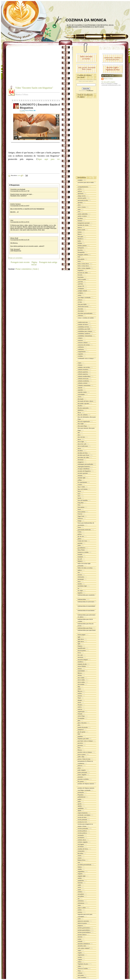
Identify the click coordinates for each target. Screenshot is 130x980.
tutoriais (80, 937)
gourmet (80, 543)
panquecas (81, 729)
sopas (79, 905)
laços (79, 581)
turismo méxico (82, 935)
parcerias (80, 745)
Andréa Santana (15, 204)
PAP (79, 734)
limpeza (80, 646)
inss (79, 572)
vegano (80, 953)
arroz (79, 205)
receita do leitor (82, 817)
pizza (79, 768)
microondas (81, 684)
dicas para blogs (82, 426)
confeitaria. (81, 349)
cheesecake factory (83, 306)
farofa (80, 498)
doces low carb (82, 444)
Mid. (79, 687)
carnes (80, 295)
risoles (80, 856)
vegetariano (81, 955)
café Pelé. (81, 284)
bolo (79, 257)
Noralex (80, 705)
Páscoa (80, 750)
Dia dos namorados (83, 408)
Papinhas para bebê (83, 739)
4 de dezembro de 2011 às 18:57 (20, 206)
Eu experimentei (82, 482)
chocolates (81, 311)
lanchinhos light (82, 586)
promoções (81, 792)
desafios (80, 406)
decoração (81, 399)
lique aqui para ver (49, 159)
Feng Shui (81, 503)
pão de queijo (82, 732)
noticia (80, 707)
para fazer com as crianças (85, 741)
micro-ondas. (82, 682)
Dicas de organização (84, 421)
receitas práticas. (83, 833)
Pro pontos (81, 781)
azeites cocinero (82, 216)
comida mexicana (83, 322)
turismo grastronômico (84, 932)
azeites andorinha (83, 214)
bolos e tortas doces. (84, 266)
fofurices (80, 518)
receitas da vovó (82, 822)
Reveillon (81, 853)
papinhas (80, 736)
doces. (80, 448)
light (79, 637)
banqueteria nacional (84, 223)
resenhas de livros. (83, 849)
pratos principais (83, 772)
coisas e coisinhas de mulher (86, 318)
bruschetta (81, 277)
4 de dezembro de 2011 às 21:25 (20, 240)
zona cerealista (82, 977)
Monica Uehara (108, 79)
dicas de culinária (83, 415)
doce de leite (81, 437)
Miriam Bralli (14, 238)
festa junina (81, 507)
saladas (80, 869)
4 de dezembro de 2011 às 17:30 (20, 191)
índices (80, 570)
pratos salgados (82, 775)
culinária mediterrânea (84, 376)
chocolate (81, 309)
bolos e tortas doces (83, 264)
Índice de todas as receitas (85, 568)
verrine (80, 957)
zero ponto (81, 975)
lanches (80, 584)
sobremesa (81, 901)
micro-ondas (81, 680)
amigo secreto (82, 196)
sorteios (80, 912)
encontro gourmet (83, 473)
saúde (79, 885)
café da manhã (82, 279)
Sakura (80, 867)
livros (79, 653)
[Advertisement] (30, 67)
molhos (80, 693)
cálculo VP (81, 286)
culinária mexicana (83, 378)
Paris (79, 748)
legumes (80, 593)
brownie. (80, 275)
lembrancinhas (82, 599)
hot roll (80, 559)
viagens (80, 959)
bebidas (80, 243)
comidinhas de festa (83, 327)
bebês (79, 241)
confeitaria (81, 347)
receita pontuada (82, 819)
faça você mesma (83, 489)
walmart (80, 973)
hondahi (80, 554)
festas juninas (82, 512)
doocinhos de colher (84, 457)
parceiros (80, 743)
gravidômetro (82, 548)
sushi (79, 919)
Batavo (80, 234)
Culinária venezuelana (84, 385)
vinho (79, 966)
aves (79, 212)
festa (79, 505)
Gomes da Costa (82, 541)
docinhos (80, 451)
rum (79, 862)
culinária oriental (83, 383)
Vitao (79, 971)
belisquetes (81, 248)
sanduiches (81, 880)
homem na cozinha (83, 552)
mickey (80, 675)
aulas (79, 209)
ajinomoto (81, 193)
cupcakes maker (82, 392)
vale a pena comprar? (84, 948)
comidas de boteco (83, 324)
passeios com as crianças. (85, 752)
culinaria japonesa (83, 372)
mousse (80, 696)
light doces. (81, 641)
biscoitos (80, 250)
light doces (81, 639)
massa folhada (82, 666)
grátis (79, 545)
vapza (79, 950)
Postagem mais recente (20, 262)
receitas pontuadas (83, 828)
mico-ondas (81, 678)
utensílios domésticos (84, 944)
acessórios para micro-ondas (86, 182)
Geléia (80, 532)
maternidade (81, 671)
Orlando (80, 714)
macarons (81, 657)
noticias (80, 709)
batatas (80, 232)
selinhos (80, 892)
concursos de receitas (84, 345)
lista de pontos (82, 650)
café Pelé (80, 282)
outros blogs (81, 716)
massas (80, 669)
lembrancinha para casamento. (86, 595)
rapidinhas (81, 808)
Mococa (80, 691)
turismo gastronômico (84, 930)
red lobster (81, 846)
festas (79, 509)
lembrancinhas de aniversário (86, 602)
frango (80, 521)
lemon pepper (82, 635)
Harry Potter (81, 550)
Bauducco (81, 239)
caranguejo (81, 288)
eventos (80, 485)
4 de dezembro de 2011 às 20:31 (20, 222)
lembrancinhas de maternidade (86, 606)
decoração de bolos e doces (86, 401)
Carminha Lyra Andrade (18, 189)
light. (79, 644)
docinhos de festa (83, 453)
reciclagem (81, 844)
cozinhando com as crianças (86, 358)
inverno (80, 575)
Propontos (81, 795)
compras (80, 338)
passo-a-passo (82, 754)
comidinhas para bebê (84, 329)
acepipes (80, 180)
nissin (79, 702)
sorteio (80, 910)
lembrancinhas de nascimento (86, 610)
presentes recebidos (83, 779)
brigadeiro (81, 270)
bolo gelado (81, 259)
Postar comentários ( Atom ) (27, 269)
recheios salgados (83, 842)
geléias (80, 534)
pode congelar (82, 770)
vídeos (80, 962)
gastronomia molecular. (84, 530)
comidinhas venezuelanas (85, 336)
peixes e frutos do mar (84, 759)
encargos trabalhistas (84, 469)
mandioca (81, 662)
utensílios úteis (82, 946)
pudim (80, 799)
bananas (80, 221)
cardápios (81, 293)
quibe (79, 801)
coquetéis (80, 354)
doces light (81, 442)
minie (79, 689)
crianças (80, 365)
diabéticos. (81, 410)
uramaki (80, 941)
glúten (80, 539)
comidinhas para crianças (85, 331)
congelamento (82, 352)
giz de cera (81, 536)
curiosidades (81, 394)
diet (79, 432)
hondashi (80, 557)
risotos (80, 858)
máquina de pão (82, 664)
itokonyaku (81, 577)
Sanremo (80, 883)
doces (79, 439)
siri (79, 899)
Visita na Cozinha (83, 968)
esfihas (80, 480)
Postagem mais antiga (48, 262)
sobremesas (81, 903)
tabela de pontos (82, 923)
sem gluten (81, 894)
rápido (80, 810)
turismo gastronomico (84, 928)
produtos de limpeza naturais (86, 784)
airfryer (80, 191)
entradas (80, 475)
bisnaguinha (81, 252)
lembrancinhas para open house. (87, 630)
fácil (79, 496)
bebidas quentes (82, 245)
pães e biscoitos (82, 723)
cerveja (80, 302)
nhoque (80, 700)
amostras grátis (82, 198)
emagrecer (81, 462)
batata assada (82, 230)
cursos (80, 397)
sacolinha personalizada (85, 865)
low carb (80, 655)
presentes (80, 777)
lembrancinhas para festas (85, 628)
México (80, 673)
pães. (79, 725)
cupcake (80, 388)
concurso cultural (83, 342)
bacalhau (80, 218)
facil (79, 494)
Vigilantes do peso (83, 964)
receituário (81, 835)
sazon (79, 887)
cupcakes (80, 390)
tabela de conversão (83, 921)
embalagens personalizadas (86, 464)
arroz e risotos (82, 207)
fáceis (79, 491)
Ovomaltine (81, 718)
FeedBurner (90, 91)
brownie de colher (83, 273)
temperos (80, 926)
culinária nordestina (83, 381)
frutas (79, 527)
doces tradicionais (83, 446)
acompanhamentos (83, 187)
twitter (80, 939)
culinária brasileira (83, 369)
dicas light (81, 424)
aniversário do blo (83, 200)
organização (81, 711)
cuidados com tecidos (84, 367)
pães (79, 720)
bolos (79, 261)
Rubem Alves (82, 860)
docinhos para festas (84, 455)
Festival (80, 514)
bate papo (81, 236)
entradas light (82, 478)
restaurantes (81, 851)
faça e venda (81, 487)
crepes (80, 363)
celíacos (80, 300)
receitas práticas (82, 831)
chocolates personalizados (85, 313)
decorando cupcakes (84, 403)
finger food (81, 516)
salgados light (82, 876)
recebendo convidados (84, 815)
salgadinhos (81, 871)
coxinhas (80, 356)
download (81, 460)
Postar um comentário (15, 258)
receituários (81, 837)
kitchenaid (81, 579)
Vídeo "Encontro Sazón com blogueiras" (34, 88)
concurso (80, 340)
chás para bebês (82, 304)
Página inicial (34, 263)
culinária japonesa (83, 374)
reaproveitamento (83, 813)
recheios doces (82, 840)
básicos (80, 227)
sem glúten (81, 896)
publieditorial (82, 797)
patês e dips (81, 757)
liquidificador (82, 648)
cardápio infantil (82, 291)
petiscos (80, 766)
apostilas (80, 202)
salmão (80, 878)
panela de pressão (83, 727)
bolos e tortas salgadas (84, 268)
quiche (80, 804)
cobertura (80, 315)
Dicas (79, 412)
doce (79, 435)
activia (80, 189)
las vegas (80, 590)
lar (79, 588)
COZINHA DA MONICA (86, 20)
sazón (19, 175)
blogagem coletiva (83, 255)
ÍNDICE (80, 561)
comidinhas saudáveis (84, 333)
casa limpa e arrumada (84, 297)
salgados (80, 874)
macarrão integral (83, 659)
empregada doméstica (84, 466)
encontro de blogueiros (84, 471)
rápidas (80, 806)
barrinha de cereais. (83, 225)
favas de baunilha (83, 500)
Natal (79, 698)
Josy (12, 220)
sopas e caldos (82, 908)
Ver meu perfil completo (108, 82)
